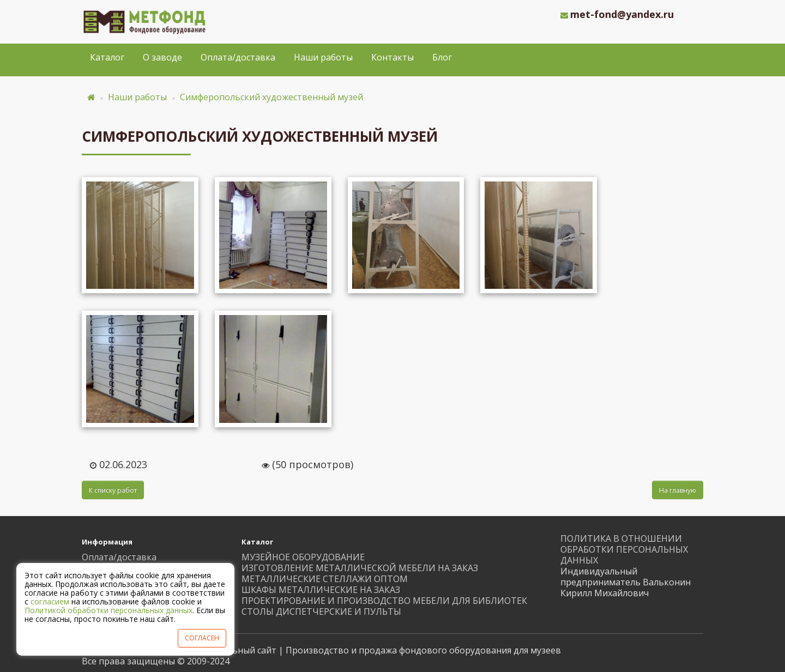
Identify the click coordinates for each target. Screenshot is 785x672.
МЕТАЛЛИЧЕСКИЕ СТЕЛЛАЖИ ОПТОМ (325, 579)
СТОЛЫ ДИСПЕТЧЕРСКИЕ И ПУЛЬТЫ (321, 612)
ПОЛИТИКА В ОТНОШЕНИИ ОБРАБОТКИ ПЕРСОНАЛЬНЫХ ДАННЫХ (624, 549)
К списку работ (113, 490)
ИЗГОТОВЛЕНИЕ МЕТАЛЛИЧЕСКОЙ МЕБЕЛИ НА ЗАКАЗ (360, 568)
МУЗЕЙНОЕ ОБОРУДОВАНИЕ (303, 557)
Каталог (107, 57)
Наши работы (323, 57)
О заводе (162, 57)
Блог (442, 57)
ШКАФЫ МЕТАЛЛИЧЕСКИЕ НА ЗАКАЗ (321, 590)
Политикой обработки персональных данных (108, 610)
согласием (50, 601)
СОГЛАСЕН (202, 638)
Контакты (392, 57)
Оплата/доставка (238, 57)
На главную (678, 490)
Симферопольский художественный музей (271, 97)
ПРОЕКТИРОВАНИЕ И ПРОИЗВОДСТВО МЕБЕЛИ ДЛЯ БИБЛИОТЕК (384, 601)
